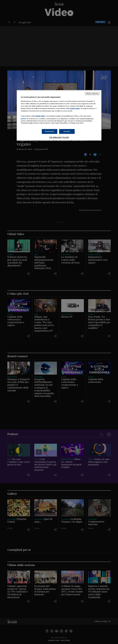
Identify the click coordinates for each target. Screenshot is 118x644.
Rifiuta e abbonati (92, 94)
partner (24, 119)
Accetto (67, 131)
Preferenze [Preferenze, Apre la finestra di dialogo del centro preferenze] (50, 131)
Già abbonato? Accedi (59, 137)
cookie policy (75, 108)
